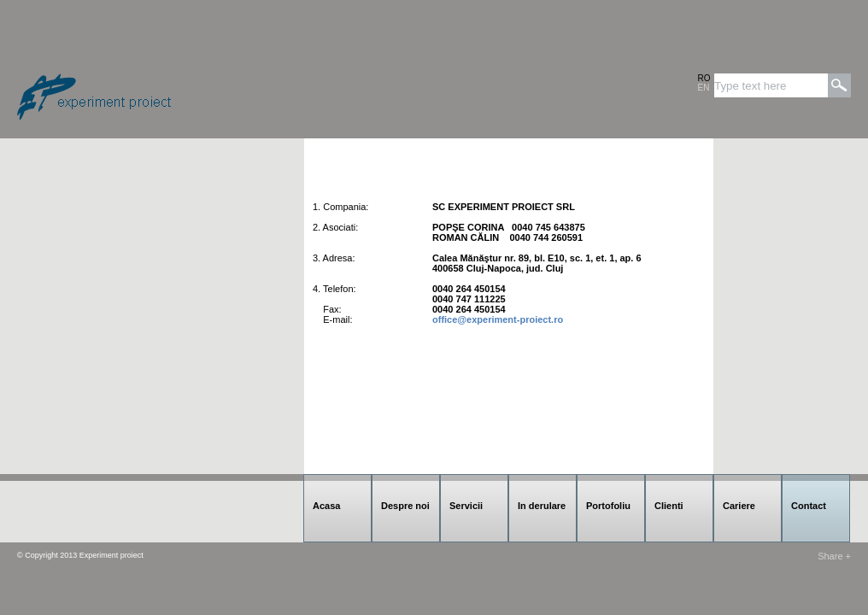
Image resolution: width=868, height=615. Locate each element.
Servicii (466, 506)
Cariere (739, 506)
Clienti (669, 506)
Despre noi (405, 506)
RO (704, 78)
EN (704, 88)
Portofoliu (608, 506)
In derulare (542, 506)
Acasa (326, 506)
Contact (809, 506)
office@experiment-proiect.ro (498, 319)
